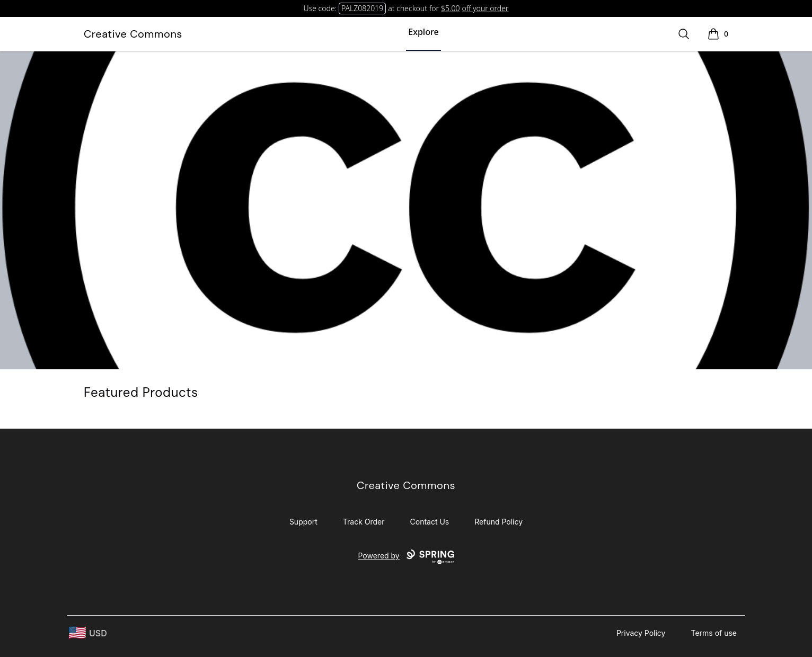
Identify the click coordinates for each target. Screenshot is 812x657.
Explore (423, 32)
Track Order (364, 522)
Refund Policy (498, 522)
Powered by (406, 557)
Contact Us (430, 522)
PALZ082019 (362, 8)
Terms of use (714, 633)
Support (303, 522)
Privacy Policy (641, 633)
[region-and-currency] (88, 633)
